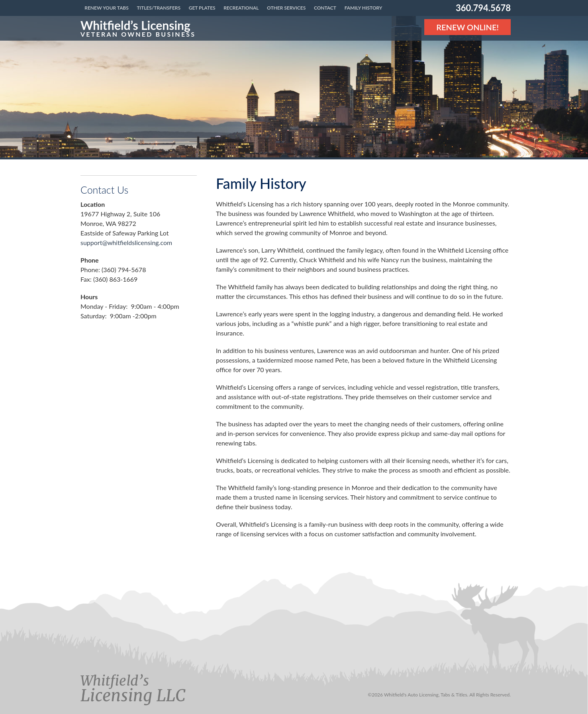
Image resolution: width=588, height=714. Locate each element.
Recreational (241, 8)
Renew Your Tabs (106, 8)
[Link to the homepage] (138, 28)
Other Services (286, 8)
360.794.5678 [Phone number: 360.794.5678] (483, 8)
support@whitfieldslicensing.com (126, 242)
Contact (325, 8)
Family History (364, 8)
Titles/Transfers (159, 8)
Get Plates (202, 8)
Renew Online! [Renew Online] (467, 27)
